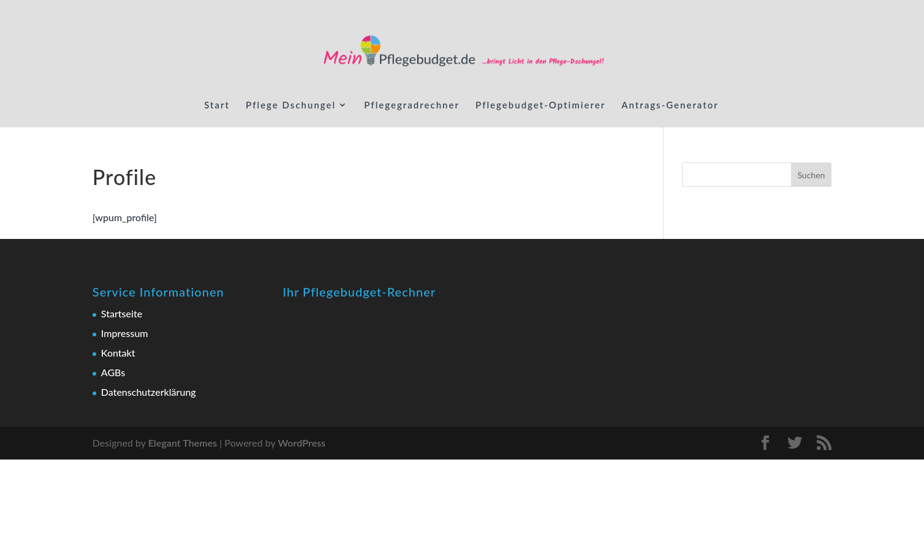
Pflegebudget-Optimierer (540, 105)
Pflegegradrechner (412, 105)
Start (217, 105)
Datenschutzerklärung (149, 392)
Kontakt (118, 353)
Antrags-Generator (670, 105)
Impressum (125, 333)
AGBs (113, 372)
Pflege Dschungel (291, 105)
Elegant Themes (183, 443)
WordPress (301, 443)
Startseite (122, 313)
